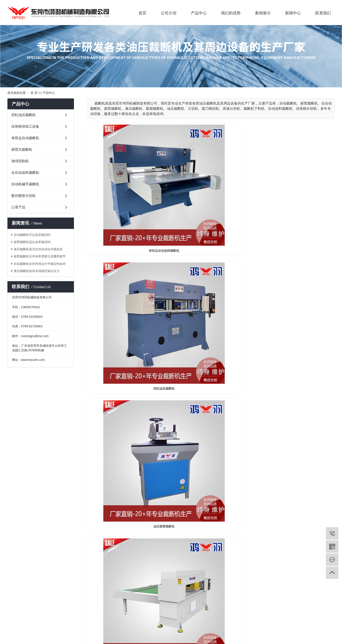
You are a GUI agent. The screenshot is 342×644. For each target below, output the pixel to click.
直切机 (211, 493)
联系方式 (177, 550)
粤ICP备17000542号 (21, 630)
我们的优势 (231, 13)
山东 (311, 625)
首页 (142, 13)
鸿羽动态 (144, 550)
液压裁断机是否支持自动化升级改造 (38, 249)
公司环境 (112, 564)
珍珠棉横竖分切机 (126, 493)
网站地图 (29, 635)
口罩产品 (18, 207)
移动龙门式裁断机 (296, 417)
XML (49, 635)
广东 (269, 625)
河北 (318, 625)
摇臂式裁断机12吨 (126, 341)
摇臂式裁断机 (22, 150)
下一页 (297, 510)
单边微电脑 (126, 417)
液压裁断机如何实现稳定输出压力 (37, 271)
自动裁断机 (122, 625)
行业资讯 (144, 557)
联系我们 (323, 13)
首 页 (34, 93)
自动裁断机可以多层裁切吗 (32, 235)
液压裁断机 (296, 265)
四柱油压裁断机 (24, 115)
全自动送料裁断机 (25, 173)
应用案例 (112, 557)
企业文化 (14, 557)
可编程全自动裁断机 (211, 265)
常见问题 (144, 564)
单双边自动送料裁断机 (126, 189)
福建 (304, 625)
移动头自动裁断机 (126, 265)
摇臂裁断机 (138, 625)
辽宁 (290, 625)
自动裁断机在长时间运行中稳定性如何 (40, 264)
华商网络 (59, 630)
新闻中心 (293, 13)
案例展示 (263, 13)
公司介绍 (169, 13)
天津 (283, 625)
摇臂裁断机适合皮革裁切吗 (32, 242)
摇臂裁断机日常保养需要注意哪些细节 (40, 256)
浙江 (297, 625)
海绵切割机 (20, 161)
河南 (332, 625)
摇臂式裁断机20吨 (211, 341)
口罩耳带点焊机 (296, 493)
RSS (40, 635)
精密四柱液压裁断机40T (296, 341)
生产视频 (112, 550)
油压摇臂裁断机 (296, 189)
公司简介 (14, 550)
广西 (276, 625)
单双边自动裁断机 (25, 138)
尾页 (312, 510)
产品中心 (199, 13)
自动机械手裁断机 (25, 184)
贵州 (325, 625)
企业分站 (14, 635)
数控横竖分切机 (24, 196)
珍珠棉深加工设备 (25, 126)
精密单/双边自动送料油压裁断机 (211, 417)
